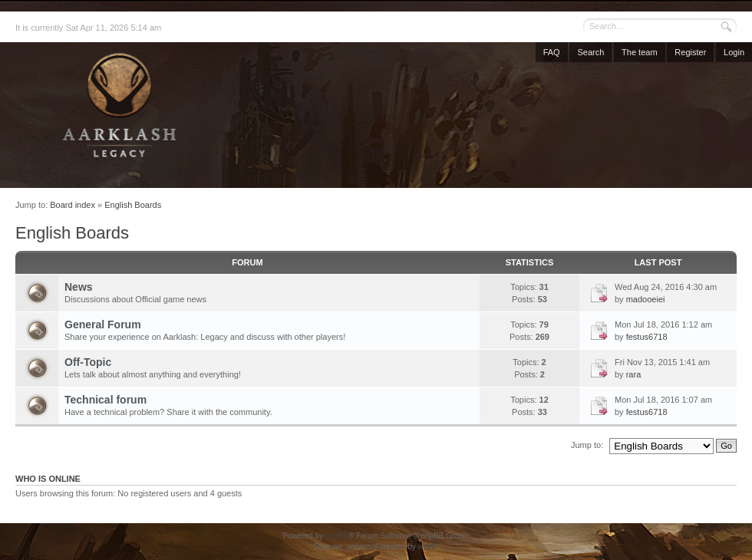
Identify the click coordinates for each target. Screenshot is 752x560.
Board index (73, 205)
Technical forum (106, 400)
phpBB (337, 536)
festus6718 (647, 337)
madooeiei (646, 299)
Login (734, 52)
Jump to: (587, 445)
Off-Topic (88, 362)
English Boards (133, 205)
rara (634, 374)
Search (590, 52)
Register (690, 52)
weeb (427, 547)
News (79, 287)
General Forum (103, 324)
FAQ (552, 52)
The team (639, 52)
